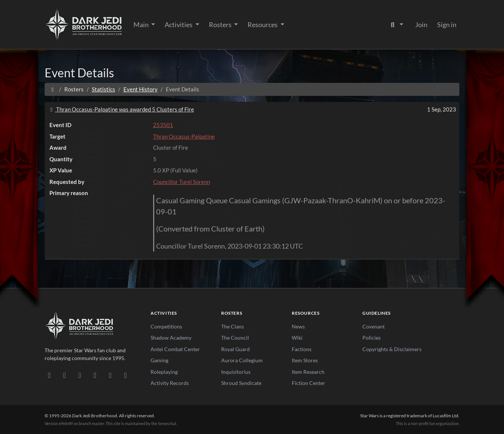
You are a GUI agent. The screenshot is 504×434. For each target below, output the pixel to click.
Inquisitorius (236, 372)
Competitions (166, 326)
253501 (163, 125)
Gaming (159, 360)
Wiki (297, 338)
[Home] (53, 89)
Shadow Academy (171, 338)
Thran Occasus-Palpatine (184, 136)
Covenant (374, 326)
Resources (263, 25)
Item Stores (305, 360)
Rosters (221, 25)
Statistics (104, 89)
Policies (371, 338)
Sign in (447, 25)
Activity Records (170, 383)
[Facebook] (80, 375)
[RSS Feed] (125, 375)
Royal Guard (235, 349)
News (298, 326)
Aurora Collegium (242, 360)
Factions (302, 349)
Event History (140, 89)
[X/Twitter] (110, 375)
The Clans (232, 326)
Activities (179, 25)
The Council (235, 338)
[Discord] (49, 375)
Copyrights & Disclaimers (392, 349)
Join (421, 25)
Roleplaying (164, 372)
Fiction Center (308, 383)
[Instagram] (95, 375)
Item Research (308, 372)
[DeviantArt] (64, 375)
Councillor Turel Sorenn (182, 182)
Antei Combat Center (175, 349)
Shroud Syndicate (241, 383)
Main (142, 25)
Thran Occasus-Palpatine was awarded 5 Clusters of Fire (121, 109)
